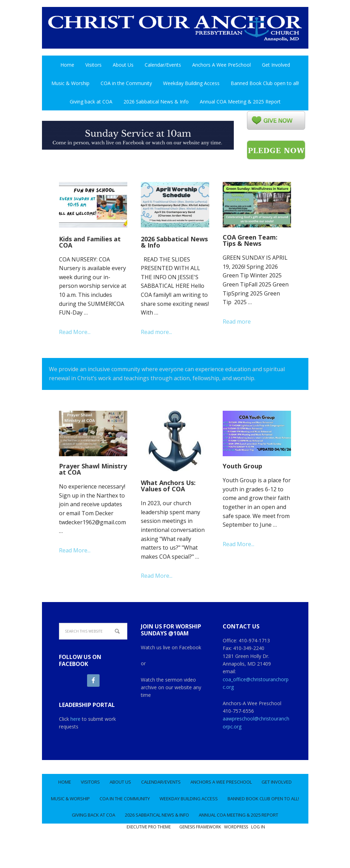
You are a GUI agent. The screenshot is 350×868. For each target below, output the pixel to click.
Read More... (75, 332)
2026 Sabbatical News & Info (174, 242)
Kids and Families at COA (90, 242)
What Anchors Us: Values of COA (168, 486)
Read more (237, 322)
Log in (258, 851)
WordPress (236, 851)
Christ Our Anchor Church (175, 31)
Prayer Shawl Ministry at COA (93, 469)
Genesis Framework (200, 851)
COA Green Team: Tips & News (250, 240)
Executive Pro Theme (149, 851)
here (75, 719)
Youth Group (242, 466)
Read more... (156, 332)
